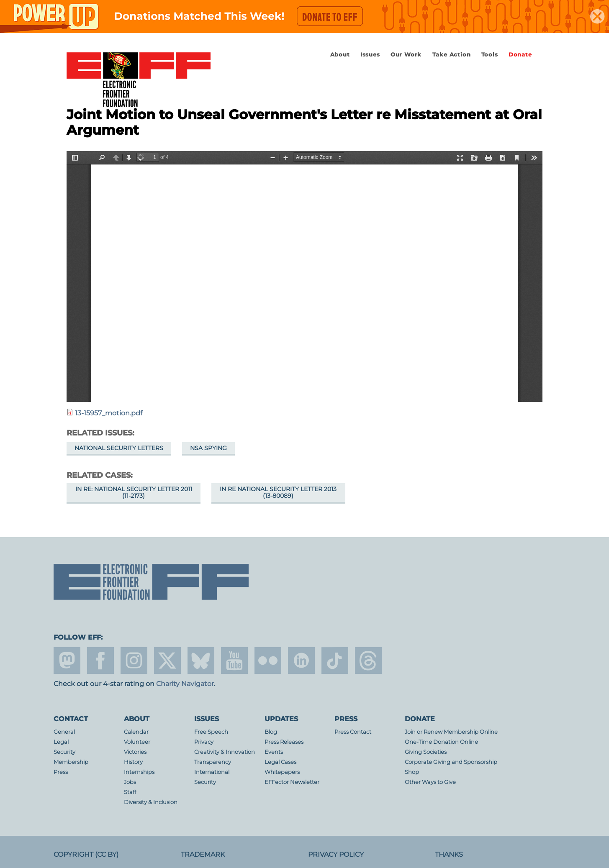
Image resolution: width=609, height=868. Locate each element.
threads (368, 661)
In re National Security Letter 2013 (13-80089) (278, 492)
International (212, 772)
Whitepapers (282, 772)
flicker (268, 661)
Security (64, 752)
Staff (130, 792)
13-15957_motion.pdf (109, 413)
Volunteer (137, 742)
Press (61, 772)
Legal (61, 742)
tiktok (335, 661)
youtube (234, 661)
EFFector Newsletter (292, 782)
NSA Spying (208, 448)
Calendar (136, 732)
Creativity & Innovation (225, 752)
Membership (71, 762)
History (133, 762)
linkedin (301, 661)
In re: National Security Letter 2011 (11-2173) (134, 492)
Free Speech (211, 732)
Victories (135, 752)
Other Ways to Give (430, 782)
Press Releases (284, 742)
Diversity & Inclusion (151, 802)
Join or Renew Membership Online (451, 732)
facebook (100, 661)
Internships (139, 772)
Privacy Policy (336, 854)
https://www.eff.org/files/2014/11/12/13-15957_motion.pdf (304, 277)
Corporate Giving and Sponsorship (451, 762)
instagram (134, 661)
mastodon (67, 661)
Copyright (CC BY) (86, 854)
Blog (271, 732)
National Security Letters (119, 448)
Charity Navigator (185, 684)
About (340, 55)
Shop (412, 772)
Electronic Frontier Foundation (139, 80)
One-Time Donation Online (441, 742)
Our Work (406, 55)
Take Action (452, 55)
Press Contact (353, 732)
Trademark (203, 854)
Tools (490, 55)
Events (274, 752)
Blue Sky (201, 661)
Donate (520, 55)
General (64, 732)
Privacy (204, 742)
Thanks (449, 854)
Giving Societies (426, 752)
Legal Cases (280, 762)
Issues (370, 55)
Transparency (213, 762)
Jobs (130, 782)
